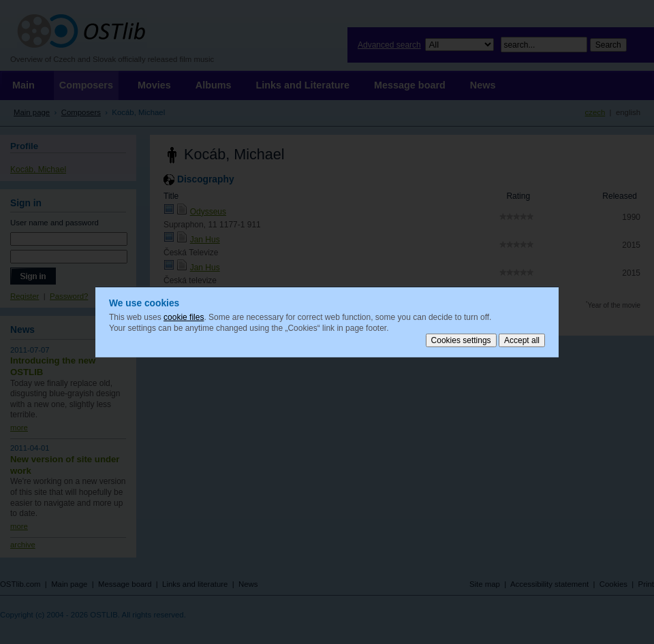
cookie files (184, 317)
